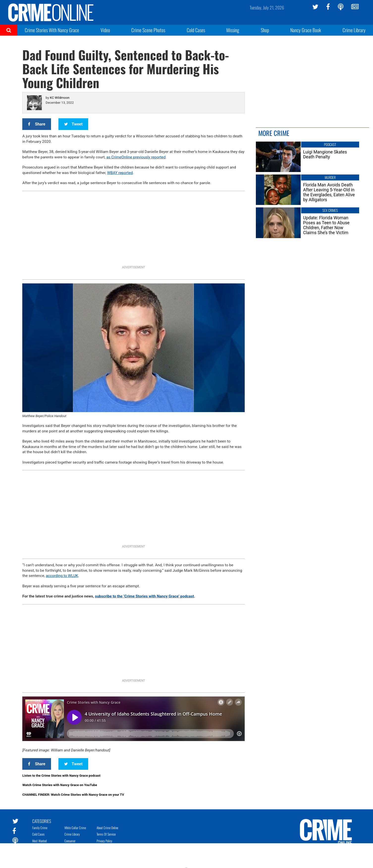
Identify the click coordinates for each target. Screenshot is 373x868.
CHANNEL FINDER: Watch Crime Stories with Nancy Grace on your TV (73, 795)
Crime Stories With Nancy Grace (52, 30)
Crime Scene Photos (148, 30)
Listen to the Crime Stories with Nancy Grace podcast (61, 776)
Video (105, 30)
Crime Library (354, 30)
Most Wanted (39, 841)
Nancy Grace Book (306, 30)
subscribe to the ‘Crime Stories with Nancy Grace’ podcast (144, 596)
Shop (265, 30)
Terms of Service (106, 834)
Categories (42, 821)
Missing (233, 30)
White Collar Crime (75, 828)
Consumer (70, 841)
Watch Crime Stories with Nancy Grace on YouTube (60, 785)
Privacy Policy (104, 841)
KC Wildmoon (60, 98)
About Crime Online (107, 828)
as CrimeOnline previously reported (136, 157)
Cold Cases (196, 30)
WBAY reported (120, 173)
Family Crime (40, 828)
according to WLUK (62, 576)
